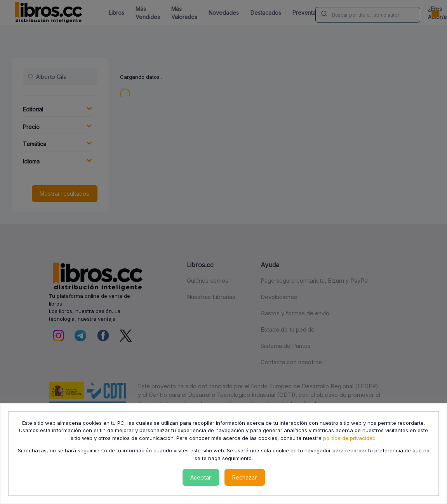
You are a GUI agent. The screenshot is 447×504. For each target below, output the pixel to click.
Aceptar (201, 477)
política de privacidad (349, 438)
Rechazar (244, 477)
